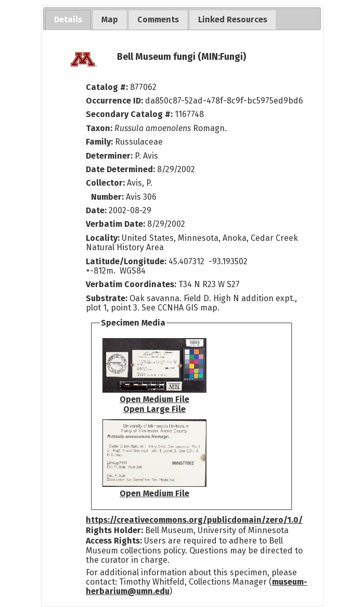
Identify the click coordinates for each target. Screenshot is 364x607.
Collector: (106, 183)
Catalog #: (108, 87)
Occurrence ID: (115, 101)
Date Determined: (121, 169)
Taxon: (99, 128)
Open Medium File (154, 399)
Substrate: (108, 298)
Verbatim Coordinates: (132, 284)
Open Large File (154, 409)
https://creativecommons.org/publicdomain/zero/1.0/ (194, 520)
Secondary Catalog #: (129, 114)
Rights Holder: (114, 530)
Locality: (103, 238)
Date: (96, 210)
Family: (99, 142)
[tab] (68, 20)
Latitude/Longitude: (126, 261)
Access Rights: (114, 541)
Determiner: (110, 156)
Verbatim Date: (115, 224)
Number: (108, 197)
